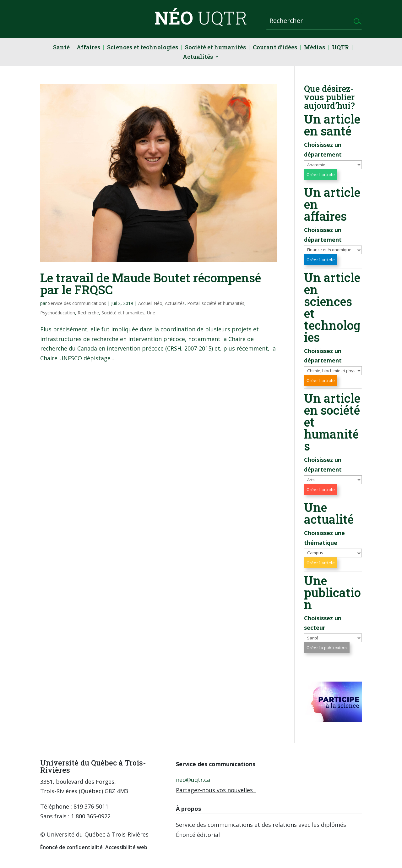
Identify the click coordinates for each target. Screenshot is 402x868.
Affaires (88, 48)
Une (151, 313)
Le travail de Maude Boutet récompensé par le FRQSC (151, 284)
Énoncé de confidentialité (71, 847)
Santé (61, 48)
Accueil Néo (150, 303)
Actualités (198, 57)
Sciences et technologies (143, 48)
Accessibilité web (126, 847)
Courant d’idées (275, 48)
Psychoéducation (58, 313)
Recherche (88, 313)
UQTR (340, 48)
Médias (315, 48)
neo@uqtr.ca (193, 780)
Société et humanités (215, 48)
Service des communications (77, 303)
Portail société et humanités (216, 303)
